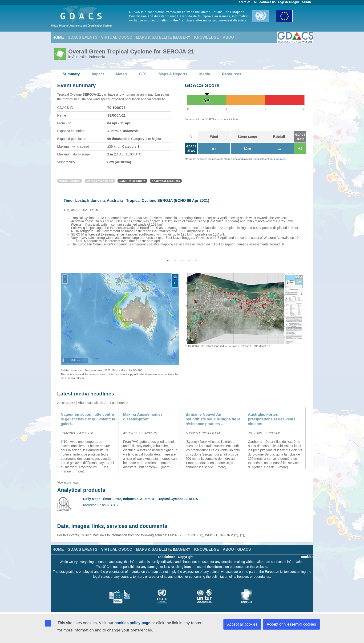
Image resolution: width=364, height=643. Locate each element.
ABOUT (229, 37)
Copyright (186, 557)
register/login (289, 2)
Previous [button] (57, 225)
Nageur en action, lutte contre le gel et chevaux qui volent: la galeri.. (88, 419)
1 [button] (168, 261)
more (67, 483)
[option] (183, 222)
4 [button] (189, 261)
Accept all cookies (242, 624)
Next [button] (307, 225)
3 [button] (182, 261)
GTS (143, 74)
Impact (98, 74)
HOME (58, 37)
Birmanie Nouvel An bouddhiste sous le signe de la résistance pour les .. (213, 419)
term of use (248, 2)
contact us (268, 2)
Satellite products (132, 181)
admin (306, 2)
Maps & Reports (173, 74)
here (236, 119)
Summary (71, 74)
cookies (307, 557)
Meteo (121, 74)
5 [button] (196, 261)
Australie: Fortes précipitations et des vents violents (272, 419)
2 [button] (175, 261)
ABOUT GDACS (237, 549)
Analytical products (166, 181)
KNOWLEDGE (207, 37)
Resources (232, 74)
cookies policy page (132, 623)
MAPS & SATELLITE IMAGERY (163, 37)
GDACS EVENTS (82, 37)
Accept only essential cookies (291, 624)
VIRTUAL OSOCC (117, 37)
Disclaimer (167, 557)
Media (204, 74)
